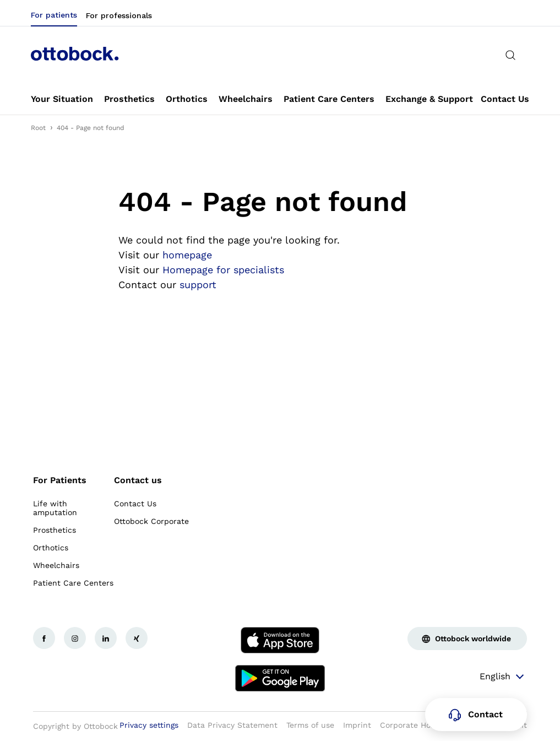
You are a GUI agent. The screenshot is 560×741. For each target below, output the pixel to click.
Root (38, 128)
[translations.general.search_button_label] (510, 55)
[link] (62, 99)
